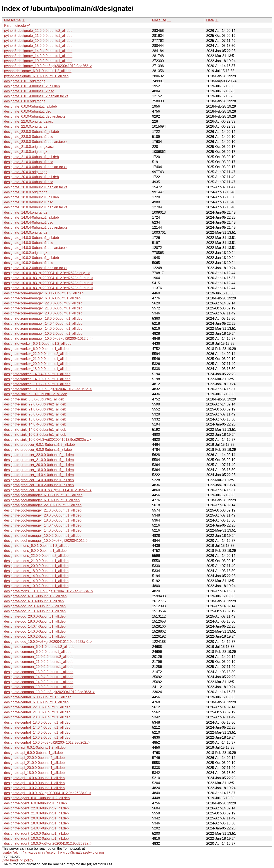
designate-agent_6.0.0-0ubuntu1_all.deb (35, 803)
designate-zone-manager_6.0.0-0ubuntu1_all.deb (42, 298)
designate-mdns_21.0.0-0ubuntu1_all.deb (36, 561)
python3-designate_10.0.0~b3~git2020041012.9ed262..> (48, 66)
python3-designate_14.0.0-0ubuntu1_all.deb (38, 56)
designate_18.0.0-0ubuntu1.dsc (29, 202)
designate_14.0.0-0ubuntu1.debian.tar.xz (36, 248)
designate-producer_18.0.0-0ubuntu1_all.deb (39, 470)
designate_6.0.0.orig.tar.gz (25, 101)
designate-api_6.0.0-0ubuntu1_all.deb (33, 753)
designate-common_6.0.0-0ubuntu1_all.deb (38, 652)
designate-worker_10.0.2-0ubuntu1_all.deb (37, 384)
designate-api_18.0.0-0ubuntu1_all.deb (34, 773)
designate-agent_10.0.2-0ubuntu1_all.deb (36, 838)
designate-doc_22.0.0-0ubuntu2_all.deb (35, 606)
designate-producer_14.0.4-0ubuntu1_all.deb (39, 475)
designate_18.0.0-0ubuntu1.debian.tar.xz (36, 207)
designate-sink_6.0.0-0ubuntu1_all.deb (34, 399)
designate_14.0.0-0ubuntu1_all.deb (31, 238)
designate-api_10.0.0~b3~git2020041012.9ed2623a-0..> (48, 793)
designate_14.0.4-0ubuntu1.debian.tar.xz (36, 227)
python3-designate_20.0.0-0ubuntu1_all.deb (38, 41)
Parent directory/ (17, 26)
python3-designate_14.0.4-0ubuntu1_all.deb (38, 51)
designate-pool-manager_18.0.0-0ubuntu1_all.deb (43, 520)
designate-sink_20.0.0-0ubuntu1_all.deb (35, 414)
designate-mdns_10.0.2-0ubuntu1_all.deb (36, 586)
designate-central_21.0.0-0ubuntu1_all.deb (37, 712)
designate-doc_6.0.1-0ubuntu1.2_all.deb (35, 596)
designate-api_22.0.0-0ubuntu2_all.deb (34, 758)
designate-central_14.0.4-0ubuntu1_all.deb (37, 727)
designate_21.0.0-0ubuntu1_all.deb (31, 157)
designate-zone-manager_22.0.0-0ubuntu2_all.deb (43, 303)
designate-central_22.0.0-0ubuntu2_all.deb (37, 707)
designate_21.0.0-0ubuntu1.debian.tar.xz (36, 167)
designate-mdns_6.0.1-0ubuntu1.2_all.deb (37, 546)
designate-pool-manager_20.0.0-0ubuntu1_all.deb (43, 515)
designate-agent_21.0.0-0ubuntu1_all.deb (36, 813)
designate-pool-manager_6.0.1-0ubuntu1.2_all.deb (43, 495)
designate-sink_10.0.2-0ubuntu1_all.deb (35, 435)
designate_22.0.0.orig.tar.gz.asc (29, 121)
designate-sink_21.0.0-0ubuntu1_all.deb (35, 409)
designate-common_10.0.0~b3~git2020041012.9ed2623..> (50, 692)
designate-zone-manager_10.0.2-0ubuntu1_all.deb (43, 334)
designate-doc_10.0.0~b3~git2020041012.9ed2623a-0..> (48, 642)
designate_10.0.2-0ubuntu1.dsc (29, 263)
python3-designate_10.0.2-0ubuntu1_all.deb (38, 61)
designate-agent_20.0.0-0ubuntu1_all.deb (36, 818)
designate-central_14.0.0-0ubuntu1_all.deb (37, 732)
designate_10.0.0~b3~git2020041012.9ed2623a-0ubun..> (49, 278)
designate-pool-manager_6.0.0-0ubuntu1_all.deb (42, 500)
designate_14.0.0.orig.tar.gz (26, 232)
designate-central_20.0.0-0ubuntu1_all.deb (37, 717)
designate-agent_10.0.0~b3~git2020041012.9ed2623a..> (48, 844)
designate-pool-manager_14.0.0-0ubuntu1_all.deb (43, 530)
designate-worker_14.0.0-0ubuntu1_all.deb (37, 379)
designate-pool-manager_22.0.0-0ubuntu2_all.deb (43, 505)
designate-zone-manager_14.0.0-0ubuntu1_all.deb (43, 328)
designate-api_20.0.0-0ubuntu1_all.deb (34, 768)
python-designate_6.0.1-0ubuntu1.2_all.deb (38, 71)
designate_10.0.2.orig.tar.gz (26, 253)
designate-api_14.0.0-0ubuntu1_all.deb (34, 783)
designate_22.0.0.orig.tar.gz (26, 126)
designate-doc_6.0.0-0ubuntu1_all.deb (34, 601)
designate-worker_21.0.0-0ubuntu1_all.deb (37, 359)
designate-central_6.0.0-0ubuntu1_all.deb (36, 702)
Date (210, 20)
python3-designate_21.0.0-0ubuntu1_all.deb (38, 36)
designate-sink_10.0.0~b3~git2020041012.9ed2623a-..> (48, 440)
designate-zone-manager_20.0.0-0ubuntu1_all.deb (43, 313)
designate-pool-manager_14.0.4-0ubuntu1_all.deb (43, 525)
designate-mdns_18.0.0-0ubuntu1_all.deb (36, 571)
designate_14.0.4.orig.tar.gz (26, 212)
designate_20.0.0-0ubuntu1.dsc (29, 182)
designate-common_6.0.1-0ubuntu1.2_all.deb (39, 647)
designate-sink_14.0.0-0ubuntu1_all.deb (35, 430)
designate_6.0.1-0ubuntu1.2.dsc (29, 91)
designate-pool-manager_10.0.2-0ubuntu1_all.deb (43, 536)
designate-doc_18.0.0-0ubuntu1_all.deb (35, 621)
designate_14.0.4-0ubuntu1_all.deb (31, 217)
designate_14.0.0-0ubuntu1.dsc (29, 243)
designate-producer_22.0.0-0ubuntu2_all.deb (39, 455)
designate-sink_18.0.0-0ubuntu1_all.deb (35, 419)
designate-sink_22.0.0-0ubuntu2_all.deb (35, 404)
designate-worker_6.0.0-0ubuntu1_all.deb (36, 349)
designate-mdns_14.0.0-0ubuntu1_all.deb (36, 581)
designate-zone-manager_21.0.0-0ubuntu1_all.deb (43, 308)
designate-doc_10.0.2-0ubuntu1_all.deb (35, 636)
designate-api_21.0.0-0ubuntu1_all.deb (34, 763)
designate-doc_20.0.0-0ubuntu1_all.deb (35, 616)
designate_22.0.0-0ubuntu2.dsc (29, 137)
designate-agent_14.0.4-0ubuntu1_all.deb (36, 828)
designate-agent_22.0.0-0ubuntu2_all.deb (36, 808)
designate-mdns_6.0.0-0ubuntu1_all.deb (35, 551)
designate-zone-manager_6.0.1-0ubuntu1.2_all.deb (44, 293)
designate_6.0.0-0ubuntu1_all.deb (31, 106)
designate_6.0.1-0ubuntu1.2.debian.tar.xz (36, 96)
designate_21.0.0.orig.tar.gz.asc (29, 147)
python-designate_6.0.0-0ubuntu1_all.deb (36, 76)
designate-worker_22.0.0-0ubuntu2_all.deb (37, 354)
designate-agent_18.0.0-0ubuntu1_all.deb (36, 823)
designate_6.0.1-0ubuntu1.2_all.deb (32, 86)
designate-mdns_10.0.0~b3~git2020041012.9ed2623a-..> (49, 591)
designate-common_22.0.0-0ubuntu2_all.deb (39, 657)
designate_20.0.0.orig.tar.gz (26, 172)
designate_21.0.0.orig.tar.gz (26, 152)
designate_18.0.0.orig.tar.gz (26, 192)
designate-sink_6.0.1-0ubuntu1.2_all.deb (36, 394)
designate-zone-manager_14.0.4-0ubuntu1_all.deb (43, 323)
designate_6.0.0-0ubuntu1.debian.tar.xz (35, 116)
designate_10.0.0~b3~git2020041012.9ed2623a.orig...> (47, 273)
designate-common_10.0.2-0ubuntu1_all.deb (39, 687)
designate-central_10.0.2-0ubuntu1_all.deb (37, 737)
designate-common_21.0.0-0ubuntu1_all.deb (39, 662)
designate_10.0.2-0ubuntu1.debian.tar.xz (36, 268)
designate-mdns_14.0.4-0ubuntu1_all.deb (36, 576)
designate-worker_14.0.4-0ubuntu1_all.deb (37, 374)
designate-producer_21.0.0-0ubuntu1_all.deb (39, 460)
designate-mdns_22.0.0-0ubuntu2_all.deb (36, 556)
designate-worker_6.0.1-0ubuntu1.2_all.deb (38, 344)
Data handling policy (17, 860)
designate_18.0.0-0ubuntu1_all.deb (31, 197)
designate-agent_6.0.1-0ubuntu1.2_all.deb (37, 798)
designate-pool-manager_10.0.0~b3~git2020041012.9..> (48, 541)
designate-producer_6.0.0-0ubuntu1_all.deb (38, 450)
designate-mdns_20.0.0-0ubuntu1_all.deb (36, 566)
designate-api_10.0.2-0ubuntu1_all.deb (34, 788)
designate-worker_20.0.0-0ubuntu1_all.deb (37, 364)
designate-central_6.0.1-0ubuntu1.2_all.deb (38, 697)
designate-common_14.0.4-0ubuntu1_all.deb (39, 677)
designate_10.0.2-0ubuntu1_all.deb (31, 258)
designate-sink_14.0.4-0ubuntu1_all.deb (35, 424)
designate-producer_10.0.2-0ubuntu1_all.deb (39, 485)
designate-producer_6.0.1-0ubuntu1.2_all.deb (39, 445)
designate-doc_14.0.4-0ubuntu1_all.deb (35, 626)
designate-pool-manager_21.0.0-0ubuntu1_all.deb (43, 510)
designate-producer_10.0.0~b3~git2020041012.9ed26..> (48, 490)
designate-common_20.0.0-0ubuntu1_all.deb (39, 667)
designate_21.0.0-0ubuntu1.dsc (29, 162)
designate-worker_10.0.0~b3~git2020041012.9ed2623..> (48, 389)
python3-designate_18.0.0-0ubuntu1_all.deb (38, 46)
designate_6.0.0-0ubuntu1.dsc (28, 111)
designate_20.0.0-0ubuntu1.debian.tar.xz (36, 187)
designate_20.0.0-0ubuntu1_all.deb (31, 177)
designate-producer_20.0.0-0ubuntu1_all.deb (39, 465)
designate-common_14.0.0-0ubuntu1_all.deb (39, 682)
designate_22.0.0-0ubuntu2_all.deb (31, 132)
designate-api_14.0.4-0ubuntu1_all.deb (34, 778)
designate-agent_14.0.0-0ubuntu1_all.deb (36, 833)
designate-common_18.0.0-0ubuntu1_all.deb (39, 672)
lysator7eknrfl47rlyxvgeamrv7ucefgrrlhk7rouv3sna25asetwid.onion (53, 852)
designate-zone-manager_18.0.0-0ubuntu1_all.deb (43, 318)
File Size (159, 20)
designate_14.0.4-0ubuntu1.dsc (29, 222)
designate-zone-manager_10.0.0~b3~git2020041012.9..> (48, 339)
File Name (12, 20)
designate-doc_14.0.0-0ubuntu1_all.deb (35, 631)
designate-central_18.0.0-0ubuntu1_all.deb (37, 722)
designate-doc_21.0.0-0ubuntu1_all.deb (35, 611)
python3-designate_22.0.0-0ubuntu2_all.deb (38, 31)
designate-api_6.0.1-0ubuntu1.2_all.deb (35, 747)
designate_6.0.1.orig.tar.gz (25, 81)
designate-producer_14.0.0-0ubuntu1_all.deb (39, 480)
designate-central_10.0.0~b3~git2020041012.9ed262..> (47, 742)
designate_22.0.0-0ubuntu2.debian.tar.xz (36, 142)
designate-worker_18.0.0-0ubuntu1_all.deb (37, 369)
